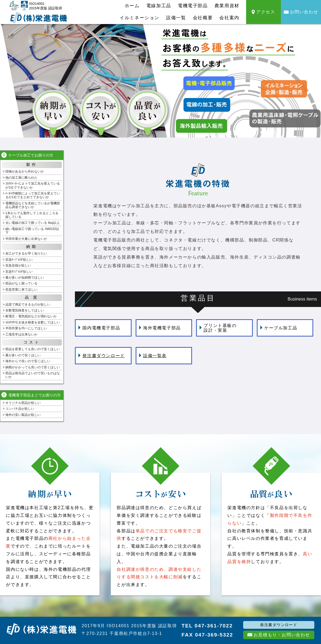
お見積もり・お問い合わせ (279, 635)
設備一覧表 (153, 356)
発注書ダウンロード (102, 356)
